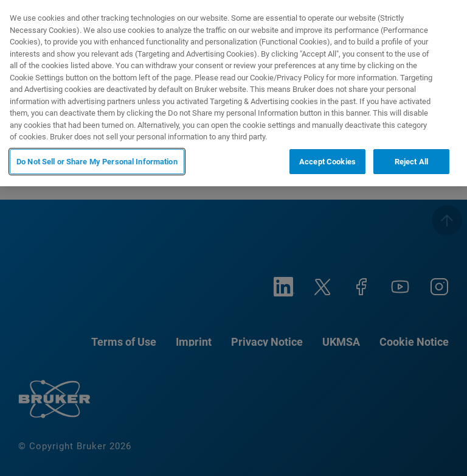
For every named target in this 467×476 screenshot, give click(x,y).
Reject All (411, 162)
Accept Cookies (327, 162)
